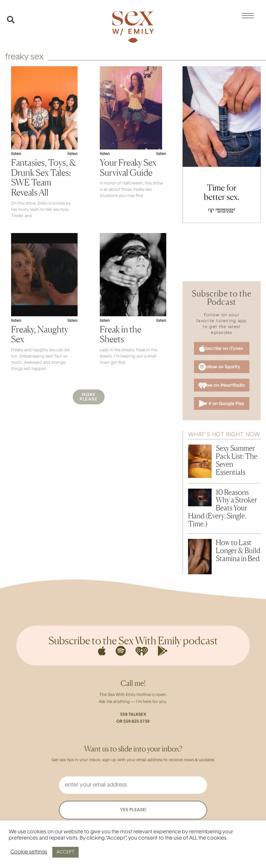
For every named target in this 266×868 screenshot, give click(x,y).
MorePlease (89, 397)
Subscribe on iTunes (221, 349)
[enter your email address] (133, 785)
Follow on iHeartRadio (222, 386)
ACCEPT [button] (65, 852)
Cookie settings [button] (29, 852)
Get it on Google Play (221, 404)
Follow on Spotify (219, 367)
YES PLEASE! (133, 810)
